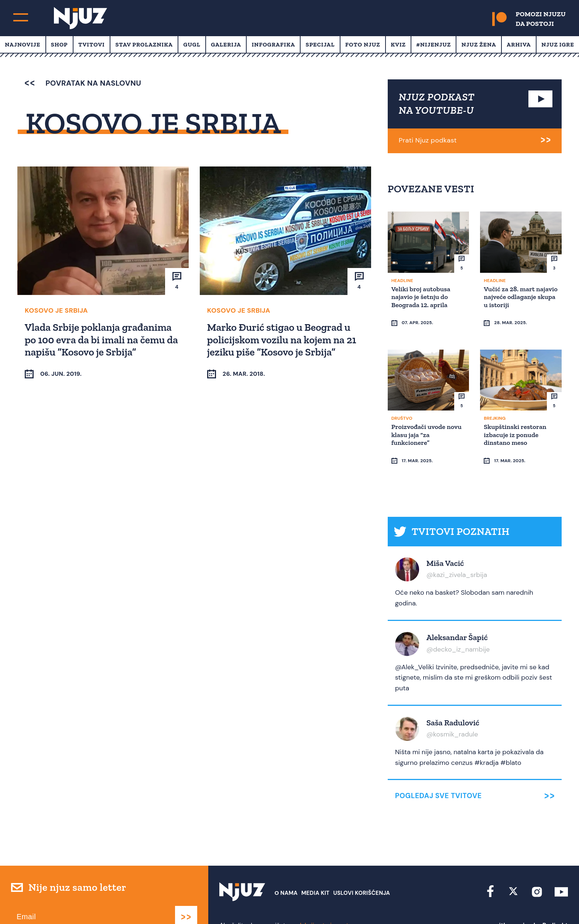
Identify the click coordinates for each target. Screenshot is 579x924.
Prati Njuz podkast (428, 140)
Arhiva (519, 44)
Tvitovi (92, 44)
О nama (286, 873)
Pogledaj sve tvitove (438, 775)
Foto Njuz (363, 44)
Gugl (192, 44)
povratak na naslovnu (83, 83)
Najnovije (23, 44)
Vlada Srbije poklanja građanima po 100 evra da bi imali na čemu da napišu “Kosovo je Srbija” (102, 339)
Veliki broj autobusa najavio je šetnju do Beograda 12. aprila (422, 296)
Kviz (398, 44)
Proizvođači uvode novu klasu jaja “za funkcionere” (428, 428)
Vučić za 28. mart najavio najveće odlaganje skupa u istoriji (511, 300)
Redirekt (555, 905)
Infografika (273, 44)
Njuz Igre (558, 44)
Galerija (226, 44)
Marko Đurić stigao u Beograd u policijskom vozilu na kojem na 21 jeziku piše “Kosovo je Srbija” (283, 339)
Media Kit (315, 873)
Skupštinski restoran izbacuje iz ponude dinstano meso (516, 428)
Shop (59, 44)
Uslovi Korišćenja (362, 873)
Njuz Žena (479, 44)
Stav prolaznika (144, 44)
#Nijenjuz (434, 44)
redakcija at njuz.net (321, 905)
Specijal (320, 44)
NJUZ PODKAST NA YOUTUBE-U (437, 104)
